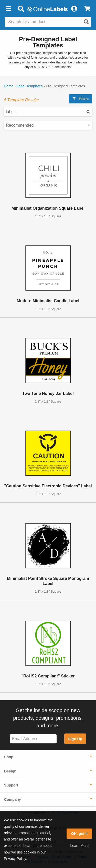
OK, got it (79, 834)
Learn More (79, 846)
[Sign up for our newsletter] (33, 739)
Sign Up (75, 739)
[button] (8, 9)
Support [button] (11, 785)
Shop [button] (9, 757)
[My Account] (74, 9)
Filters (81, 99)
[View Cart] (87, 9)
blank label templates (40, 62)
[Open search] (86, 22)
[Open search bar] (21, 9)
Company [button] (13, 799)
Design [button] (10, 771)
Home (9, 86)
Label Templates (30, 86)
